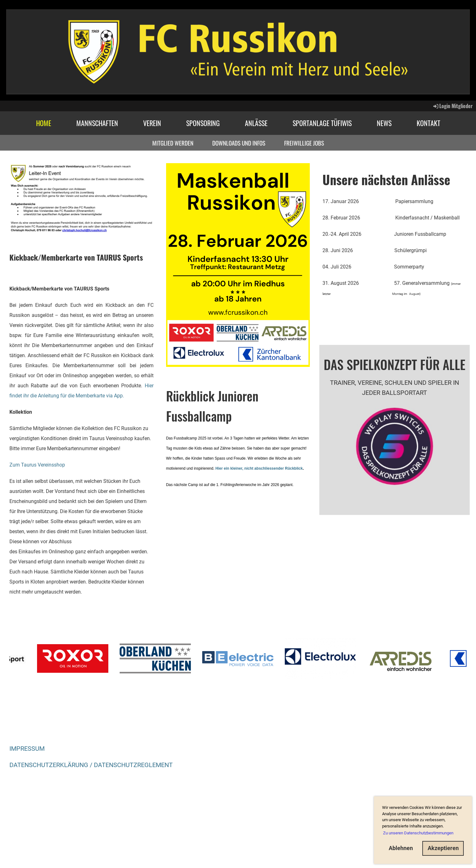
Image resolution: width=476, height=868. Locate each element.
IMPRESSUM (27, 749)
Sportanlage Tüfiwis (322, 123)
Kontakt (428, 123)
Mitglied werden (173, 143)
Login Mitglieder (452, 106)
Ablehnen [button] (401, 848)
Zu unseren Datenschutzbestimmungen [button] (418, 833)
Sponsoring (203, 123)
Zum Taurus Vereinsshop (37, 465)
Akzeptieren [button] (443, 848)
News (384, 123)
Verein (152, 123)
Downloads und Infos (239, 143)
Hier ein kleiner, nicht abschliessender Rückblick (259, 468)
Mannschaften (97, 123)
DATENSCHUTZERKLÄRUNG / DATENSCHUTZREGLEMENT (91, 765)
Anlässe (256, 123)
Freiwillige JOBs (304, 143)
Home (44, 123)
